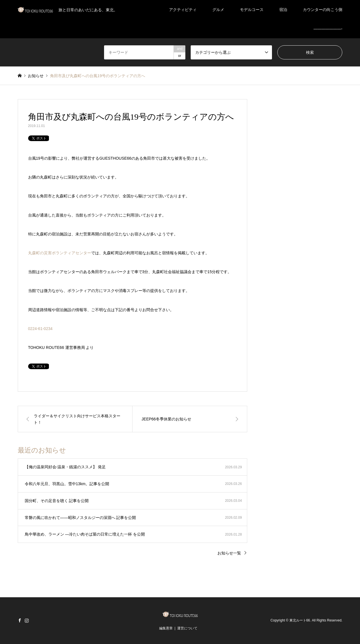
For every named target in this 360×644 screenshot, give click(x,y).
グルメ (218, 10)
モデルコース (252, 10)
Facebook (20, 620)
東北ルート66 (300, 621)
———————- (328, 29)
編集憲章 (166, 628)
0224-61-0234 (40, 329)
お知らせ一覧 (229, 553)
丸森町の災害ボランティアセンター (60, 253)
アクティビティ (183, 10)
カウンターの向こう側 (323, 10)
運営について (187, 628)
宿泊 (283, 10)
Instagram (27, 620)
